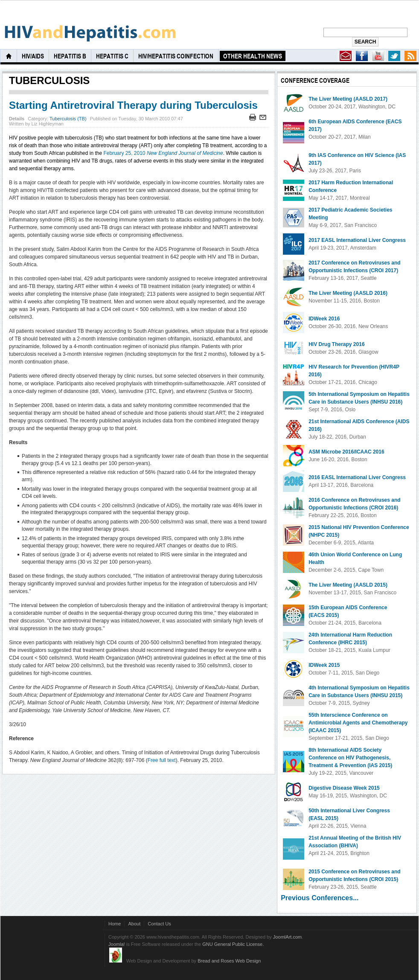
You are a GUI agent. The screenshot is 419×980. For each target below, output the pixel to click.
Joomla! (117, 944)
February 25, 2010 (163, 153)
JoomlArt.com (287, 937)
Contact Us (159, 924)
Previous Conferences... (320, 898)
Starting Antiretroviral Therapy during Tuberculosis (133, 105)
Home (115, 924)
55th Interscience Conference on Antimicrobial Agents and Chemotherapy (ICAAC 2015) (358, 723)
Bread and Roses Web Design (229, 961)
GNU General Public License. (233, 944)
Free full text (162, 760)
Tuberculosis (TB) (68, 119)
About (134, 924)
